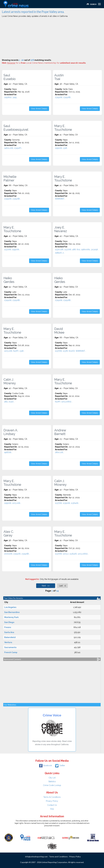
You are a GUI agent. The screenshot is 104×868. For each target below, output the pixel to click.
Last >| (62, 586)
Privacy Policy (52, 801)
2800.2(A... (60, 452)
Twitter (60, 765)
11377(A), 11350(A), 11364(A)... (67, 503)
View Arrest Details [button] (39, 109)
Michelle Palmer (10, 178)
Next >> (46, 586)
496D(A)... (8, 452)
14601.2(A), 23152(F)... (13, 148)
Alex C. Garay (9, 533)
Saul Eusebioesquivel (16, 128)
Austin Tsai (59, 77)
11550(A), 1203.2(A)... (13, 503)
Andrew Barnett (60, 432)
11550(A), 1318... (62, 148)
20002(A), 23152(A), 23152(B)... (17, 554)
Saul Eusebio (10, 77)
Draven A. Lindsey (11, 432)
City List (52, 778)
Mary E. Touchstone (63, 128)
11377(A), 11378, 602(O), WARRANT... (71, 351)
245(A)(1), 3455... (11, 97)
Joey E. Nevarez (61, 229)
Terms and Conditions (58, 857)
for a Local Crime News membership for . (47, 63)
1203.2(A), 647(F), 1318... (14, 351)
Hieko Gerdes (60, 280)
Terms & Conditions (52, 797)
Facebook (45, 765)
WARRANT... (60, 199)
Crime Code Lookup (52, 785)
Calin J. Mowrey (10, 381)
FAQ (52, 809)
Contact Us (52, 805)
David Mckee (59, 331)
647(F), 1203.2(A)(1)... (64, 402)
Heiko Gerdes (9, 280)
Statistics (52, 781)
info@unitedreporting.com (36, 857)
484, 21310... (9, 402)
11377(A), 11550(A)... (12, 250)
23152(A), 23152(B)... (63, 97)
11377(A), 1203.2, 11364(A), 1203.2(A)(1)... (72, 554)
